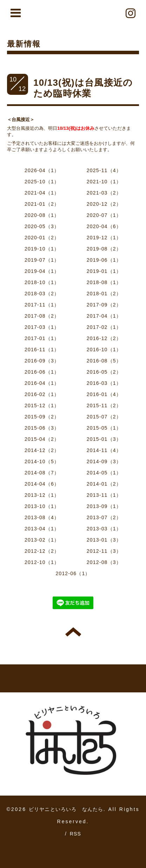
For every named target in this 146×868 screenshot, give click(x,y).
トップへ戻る (73, 632)
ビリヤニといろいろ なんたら (66, 809)
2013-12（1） (42, 495)
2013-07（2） (104, 517)
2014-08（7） (42, 473)
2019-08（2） (104, 249)
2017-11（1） (42, 305)
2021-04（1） (42, 193)
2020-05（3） (42, 226)
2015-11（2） (104, 405)
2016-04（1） (42, 383)
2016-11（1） (42, 350)
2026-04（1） (42, 170)
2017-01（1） (42, 338)
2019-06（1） (104, 260)
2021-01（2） (42, 204)
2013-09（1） (104, 506)
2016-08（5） (104, 361)
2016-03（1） (104, 383)
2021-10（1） (104, 182)
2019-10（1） (42, 249)
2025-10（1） (42, 182)
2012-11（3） (104, 551)
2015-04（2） (42, 439)
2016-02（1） (42, 394)
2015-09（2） (42, 417)
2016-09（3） (42, 361)
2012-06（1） (73, 573)
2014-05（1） (104, 473)
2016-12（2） (104, 338)
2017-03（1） (42, 327)
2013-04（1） (42, 529)
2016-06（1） (42, 372)
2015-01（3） (104, 439)
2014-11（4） (104, 450)
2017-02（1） (104, 327)
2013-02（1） (42, 540)
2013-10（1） (42, 506)
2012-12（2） (42, 551)
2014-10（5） (42, 461)
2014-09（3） (104, 461)
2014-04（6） (42, 484)
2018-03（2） (42, 294)
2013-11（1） (104, 495)
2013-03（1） (104, 529)
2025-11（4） (104, 170)
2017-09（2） (104, 305)
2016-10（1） (104, 350)
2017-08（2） (42, 316)
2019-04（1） (42, 271)
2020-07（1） (104, 215)
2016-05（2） (104, 372)
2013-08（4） (42, 517)
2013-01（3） (104, 540)
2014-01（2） (104, 484)
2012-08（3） (104, 562)
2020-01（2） (42, 238)
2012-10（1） (42, 562)
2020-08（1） (42, 215)
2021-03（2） (104, 193)
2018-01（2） (104, 294)
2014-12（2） (42, 450)
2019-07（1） (42, 260)
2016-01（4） (104, 394)
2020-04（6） (104, 226)
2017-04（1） (104, 316)
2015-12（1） (42, 405)
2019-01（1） (104, 271)
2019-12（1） (104, 238)
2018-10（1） (42, 282)
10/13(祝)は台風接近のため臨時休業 (83, 88)
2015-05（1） (104, 428)
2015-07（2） (104, 417)
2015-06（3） (42, 428)
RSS (75, 834)
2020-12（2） (104, 204)
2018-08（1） (104, 282)
